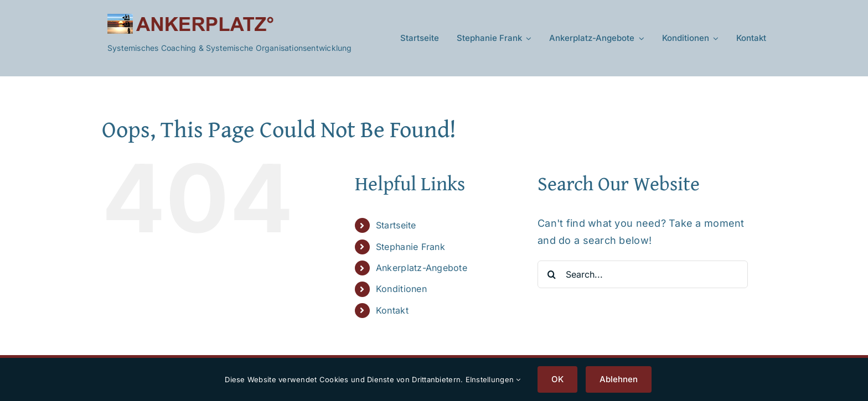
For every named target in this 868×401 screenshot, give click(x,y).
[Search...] (643, 274)
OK (557, 379)
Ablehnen (619, 379)
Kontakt (392, 310)
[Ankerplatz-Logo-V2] (190, 19)
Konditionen (401, 289)
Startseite (396, 225)
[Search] (551, 274)
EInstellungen (493, 379)
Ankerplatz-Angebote (422, 268)
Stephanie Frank (410, 247)
